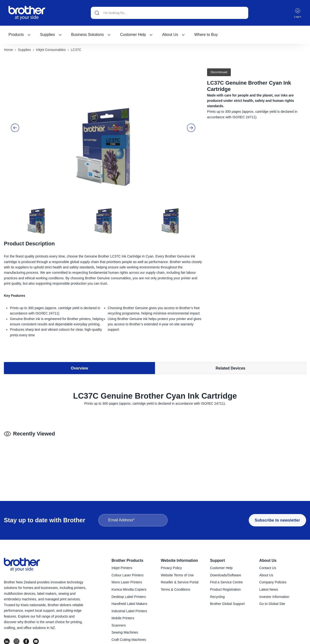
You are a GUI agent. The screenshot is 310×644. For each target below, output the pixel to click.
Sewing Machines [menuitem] (125, 633)
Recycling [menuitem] (217, 597)
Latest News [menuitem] (269, 590)
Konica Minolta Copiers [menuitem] (129, 590)
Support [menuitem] (217, 561)
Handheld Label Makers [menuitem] (129, 604)
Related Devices (230, 369)
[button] (15, 128)
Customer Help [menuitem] (221, 568)
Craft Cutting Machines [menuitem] (129, 640)
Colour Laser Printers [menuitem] (127, 576)
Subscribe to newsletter (277, 521)
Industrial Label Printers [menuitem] (129, 612)
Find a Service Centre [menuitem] (226, 583)
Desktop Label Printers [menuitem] (129, 597)
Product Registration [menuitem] (225, 590)
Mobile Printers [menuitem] (123, 619)
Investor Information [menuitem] (274, 597)
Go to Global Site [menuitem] (272, 604)
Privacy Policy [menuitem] (171, 568)
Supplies (51, 35)
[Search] (169, 13)
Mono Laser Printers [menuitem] (127, 583)
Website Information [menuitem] (179, 561)
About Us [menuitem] (268, 561)
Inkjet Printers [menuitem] (122, 568)
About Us (174, 35)
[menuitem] (20, 35)
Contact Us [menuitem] (268, 568)
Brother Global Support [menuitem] (227, 604)
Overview (80, 369)
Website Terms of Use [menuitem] (177, 576)
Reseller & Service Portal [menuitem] (180, 583)
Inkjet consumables (51, 50)
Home (8, 50)
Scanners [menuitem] (119, 626)
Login (298, 13)
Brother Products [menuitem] (127, 561)
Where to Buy (206, 35)
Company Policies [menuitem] (273, 583)
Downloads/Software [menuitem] (225, 576)
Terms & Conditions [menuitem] (175, 590)
